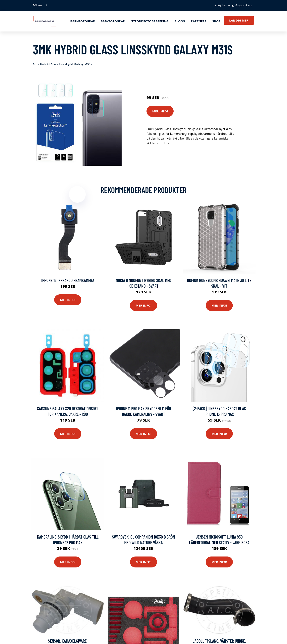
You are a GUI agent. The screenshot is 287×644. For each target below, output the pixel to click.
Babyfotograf (113, 21)
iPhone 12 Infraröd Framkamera (68, 282)
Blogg (180, 21)
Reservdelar (172, 81)
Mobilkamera (191, 81)
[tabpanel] (77, 121)
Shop (216, 21)
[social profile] (47, 5)
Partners (199, 21)
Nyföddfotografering (149, 21)
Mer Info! (160, 111)
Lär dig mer (239, 20)
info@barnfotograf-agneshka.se (230, 5)
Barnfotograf (83, 21)
